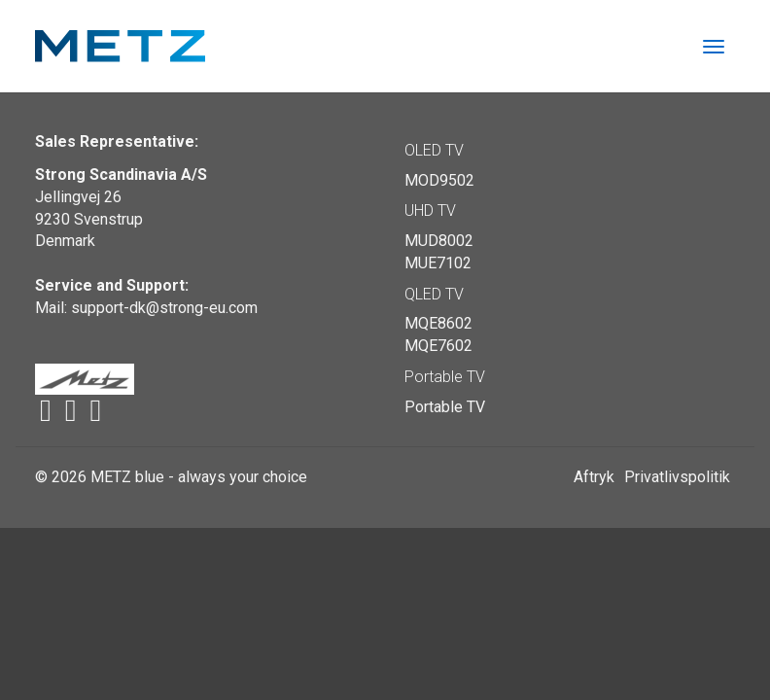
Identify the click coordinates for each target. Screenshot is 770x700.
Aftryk (594, 477)
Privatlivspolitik (677, 477)
